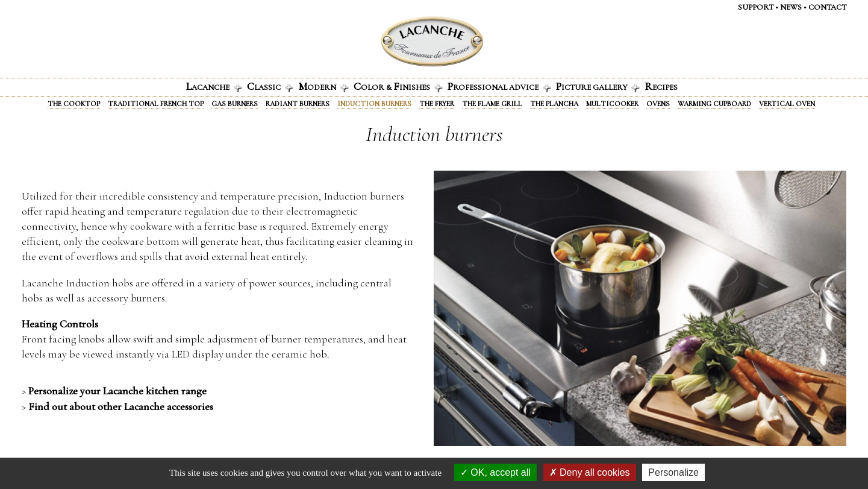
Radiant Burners (298, 104)
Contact (827, 7)
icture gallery (598, 86)
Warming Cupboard (714, 104)
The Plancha (554, 104)
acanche (214, 86)
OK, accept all (495, 472)
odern (323, 86)
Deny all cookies (590, 472)
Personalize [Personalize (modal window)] (673, 472)
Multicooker (612, 104)
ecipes (661, 86)
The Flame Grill (492, 104)
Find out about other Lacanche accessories (121, 406)
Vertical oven (787, 104)
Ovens (658, 104)
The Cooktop (74, 104)
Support (756, 7)
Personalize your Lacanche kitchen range (117, 391)
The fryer (437, 104)
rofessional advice (499, 86)
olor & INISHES (398, 86)
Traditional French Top (156, 104)
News (791, 7)
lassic (270, 86)
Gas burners (235, 104)
